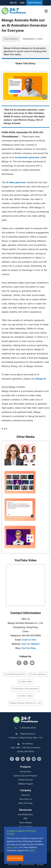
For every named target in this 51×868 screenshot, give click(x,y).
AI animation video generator (26, 689)
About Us (26, 795)
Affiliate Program (26, 784)
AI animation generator (27, 158)
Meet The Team (26, 803)
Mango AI (41, 379)
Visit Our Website (30, 644)
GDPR (32, 850)
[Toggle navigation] (46, 11)
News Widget (26, 823)
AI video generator (16, 182)
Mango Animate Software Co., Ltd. (26, 703)
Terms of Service (28, 865)
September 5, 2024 (33, 39)
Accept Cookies (15, 858)
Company (26, 790)
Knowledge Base (26, 815)
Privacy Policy (13, 865)
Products (26, 767)
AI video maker (26, 682)
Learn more (12, 847)
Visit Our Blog (28, 648)
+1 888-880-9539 (28, 728)
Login (22, 3)
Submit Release (35, 3)
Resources (26, 810)
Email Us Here (29, 640)
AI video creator (26, 696)
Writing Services (26, 780)
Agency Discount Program (26, 776)
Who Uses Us (26, 799)
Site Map (40, 865)
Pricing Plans (26, 772)
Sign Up (13, 3)
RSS (26, 819)
